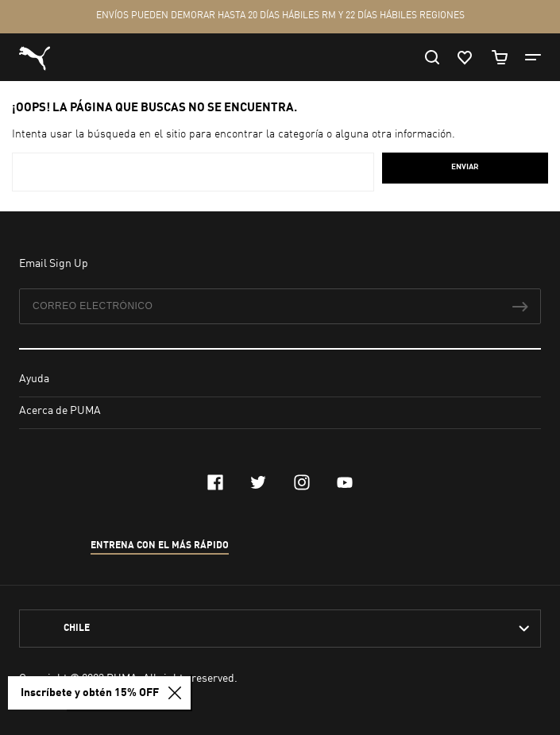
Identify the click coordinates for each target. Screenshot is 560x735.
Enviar (465, 167)
